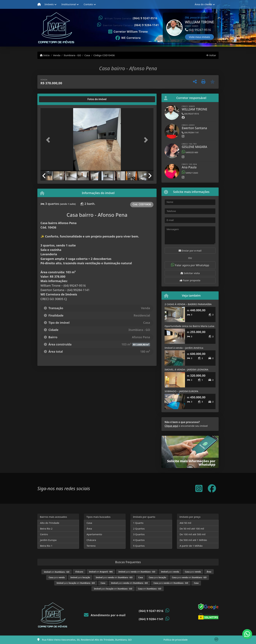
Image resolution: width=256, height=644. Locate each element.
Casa (87, 55)
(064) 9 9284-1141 (147, 25)
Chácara (91, 540)
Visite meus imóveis (199, 37)
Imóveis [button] (49, 4)
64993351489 (190, 152)
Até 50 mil (185, 523)
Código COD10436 (104, 55)
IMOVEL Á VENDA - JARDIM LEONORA (186, 369)
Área (89, 529)
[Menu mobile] (39, 4)
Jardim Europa (48, 540)
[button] (163, 28)
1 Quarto (138, 523)
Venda (57, 55)
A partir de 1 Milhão (191, 546)
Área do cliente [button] (203, 4)
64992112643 (190, 173)
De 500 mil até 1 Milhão (193, 540)
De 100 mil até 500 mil (192, 534)
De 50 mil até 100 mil (192, 529)
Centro (44, 534)
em (57, 572)
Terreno (91, 546)
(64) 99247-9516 (190, 114)
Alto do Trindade (50, 523)
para (170, 572)
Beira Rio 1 (46, 546)
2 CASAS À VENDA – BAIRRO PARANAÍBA (188, 304)
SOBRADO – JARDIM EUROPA (181, 391)
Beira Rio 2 (46, 529)
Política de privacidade (176, 640)
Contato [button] (88, 4)
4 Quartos (139, 540)
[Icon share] (128, 31)
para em (137, 572)
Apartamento (94, 534)
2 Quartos (139, 529)
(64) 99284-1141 (190, 133)
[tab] (51, 99)
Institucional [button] (69, 4)
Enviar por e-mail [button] (190, 251)
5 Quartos (139, 546)
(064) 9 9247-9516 (145, 18)
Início (45, 55)
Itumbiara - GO (72, 55)
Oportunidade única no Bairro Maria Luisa (189, 326)
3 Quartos (139, 534)
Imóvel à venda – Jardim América (184, 348)
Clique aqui (171, 426)
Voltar (211, 55)
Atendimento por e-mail (105, 615)
